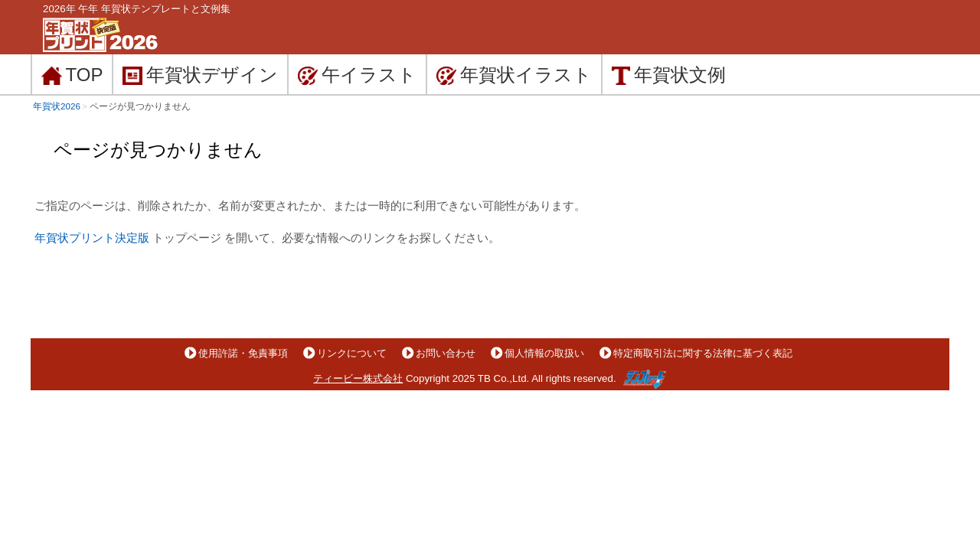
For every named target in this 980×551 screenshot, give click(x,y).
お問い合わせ (446, 353)
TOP (72, 75)
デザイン (200, 75)
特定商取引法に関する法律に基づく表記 (703, 353)
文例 (669, 75)
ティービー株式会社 (358, 378)
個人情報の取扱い (544, 353)
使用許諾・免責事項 (243, 353)
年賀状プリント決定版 (92, 238)
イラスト (514, 75)
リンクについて (352, 353)
